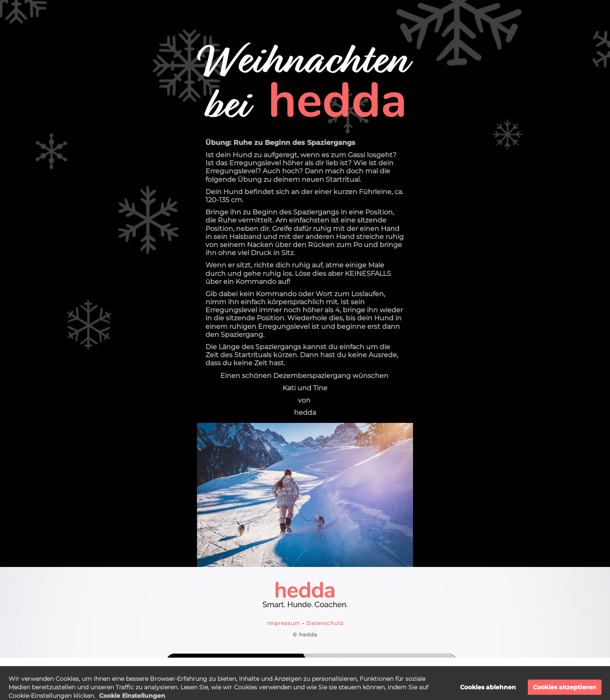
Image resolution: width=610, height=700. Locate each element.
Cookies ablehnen (488, 692)
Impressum (284, 623)
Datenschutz (325, 623)
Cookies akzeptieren (565, 692)
